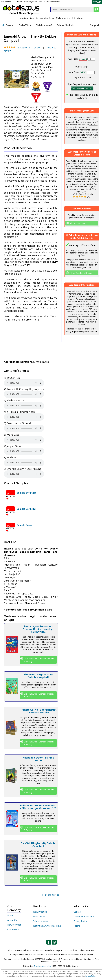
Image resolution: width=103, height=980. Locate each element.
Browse (10, 25)
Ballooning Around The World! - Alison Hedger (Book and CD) (38, 807)
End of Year (25, 25)
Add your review (77, 223)
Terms (77, 926)
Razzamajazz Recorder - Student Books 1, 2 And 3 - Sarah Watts (38, 629)
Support (95, 25)
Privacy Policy (80, 921)
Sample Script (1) (26, 493)
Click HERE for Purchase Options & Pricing (39, 660)
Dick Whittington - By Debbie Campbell (38, 845)
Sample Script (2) (26, 509)
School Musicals (66, 25)
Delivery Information (84, 916)
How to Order (14, 925)
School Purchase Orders (81, 273)
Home (10, 915)
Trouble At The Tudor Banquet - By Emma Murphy (38, 711)
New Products (40, 912)
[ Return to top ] (52, 895)
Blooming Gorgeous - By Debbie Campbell (38, 676)
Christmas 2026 (44, 25)
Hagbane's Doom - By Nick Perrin (38, 759)
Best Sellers (39, 916)
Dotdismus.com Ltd (43, 966)
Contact (77, 912)
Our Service (13, 929)
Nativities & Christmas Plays (47, 926)
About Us (12, 920)
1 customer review (29, 48)
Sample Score (25, 525)
